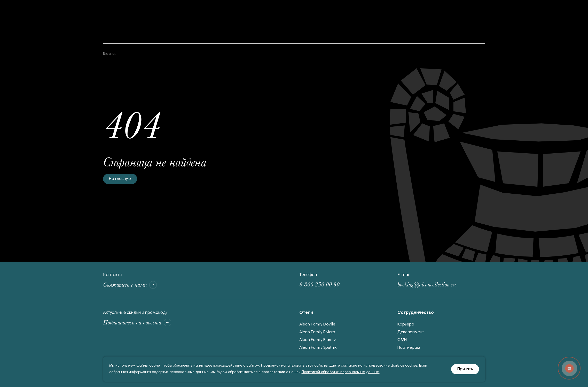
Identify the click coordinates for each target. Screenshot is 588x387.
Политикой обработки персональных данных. (341, 372)
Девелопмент (411, 334)
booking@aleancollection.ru (436, 286)
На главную (120, 179)
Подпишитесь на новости (147, 325)
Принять (465, 369)
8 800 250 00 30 (326, 286)
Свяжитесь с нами (136, 286)
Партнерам (409, 349)
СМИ (402, 341)
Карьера (406, 326)
